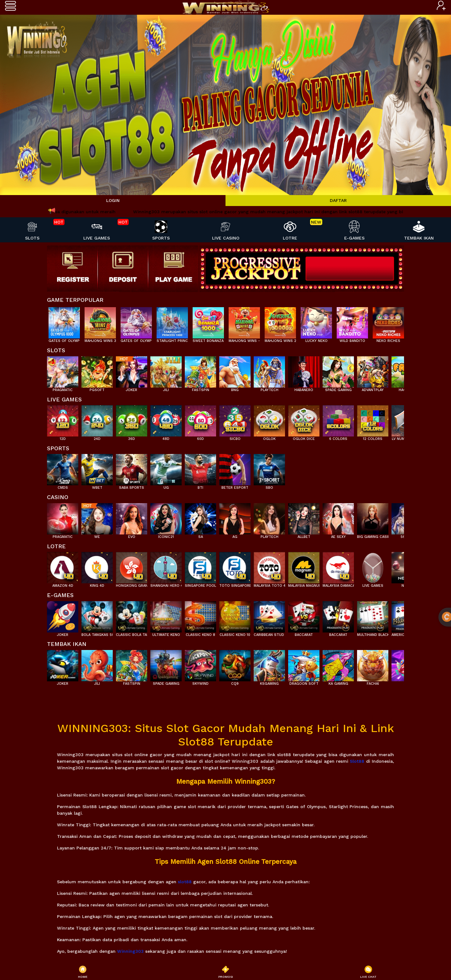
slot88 (185, 882)
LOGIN (113, 200)
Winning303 (130, 951)
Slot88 (357, 761)
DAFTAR (338, 200)
